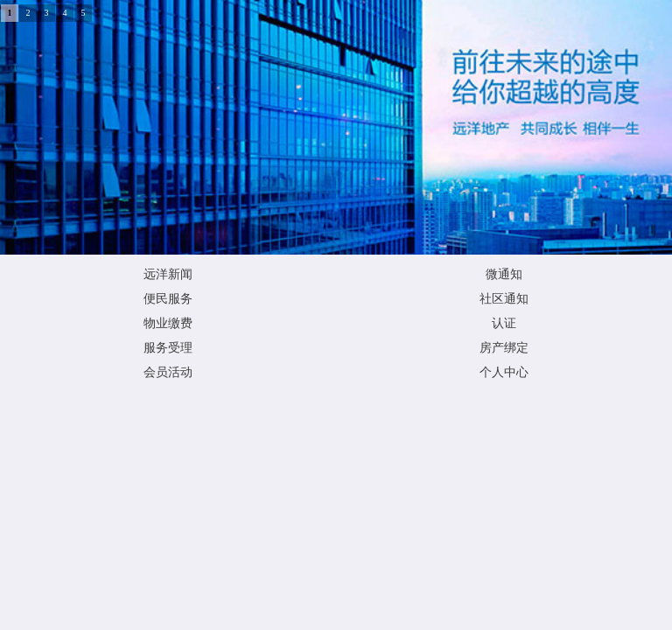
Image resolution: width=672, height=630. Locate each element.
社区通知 (504, 299)
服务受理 (168, 348)
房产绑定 (504, 348)
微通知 (504, 274)
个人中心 (504, 372)
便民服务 (168, 299)
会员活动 (168, 372)
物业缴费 (168, 323)
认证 (504, 323)
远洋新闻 (168, 274)
